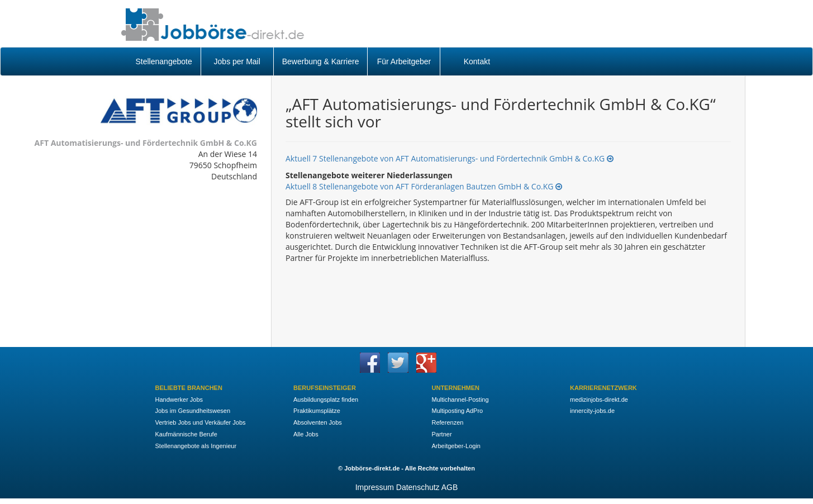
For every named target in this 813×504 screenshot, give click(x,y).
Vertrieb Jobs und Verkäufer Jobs (201, 422)
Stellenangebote (164, 61)
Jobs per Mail (237, 61)
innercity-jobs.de (592, 411)
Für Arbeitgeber (404, 61)
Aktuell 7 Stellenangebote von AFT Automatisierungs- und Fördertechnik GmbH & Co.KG (450, 158)
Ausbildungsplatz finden (326, 400)
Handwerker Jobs (179, 400)
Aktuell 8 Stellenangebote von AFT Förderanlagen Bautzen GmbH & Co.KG (424, 186)
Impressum (375, 487)
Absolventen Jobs (318, 422)
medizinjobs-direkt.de (599, 400)
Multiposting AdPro (458, 411)
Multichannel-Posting (460, 400)
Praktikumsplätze (317, 411)
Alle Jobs (306, 434)
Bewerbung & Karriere (321, 61)
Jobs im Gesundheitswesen (193, 411)
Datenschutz (418, 487)
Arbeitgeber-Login (456, 446)
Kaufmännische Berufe (186, 434)
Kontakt (477, 61)
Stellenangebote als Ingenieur (196, 446)
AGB (450, 487)
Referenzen (448, 422)
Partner (442, 434)
